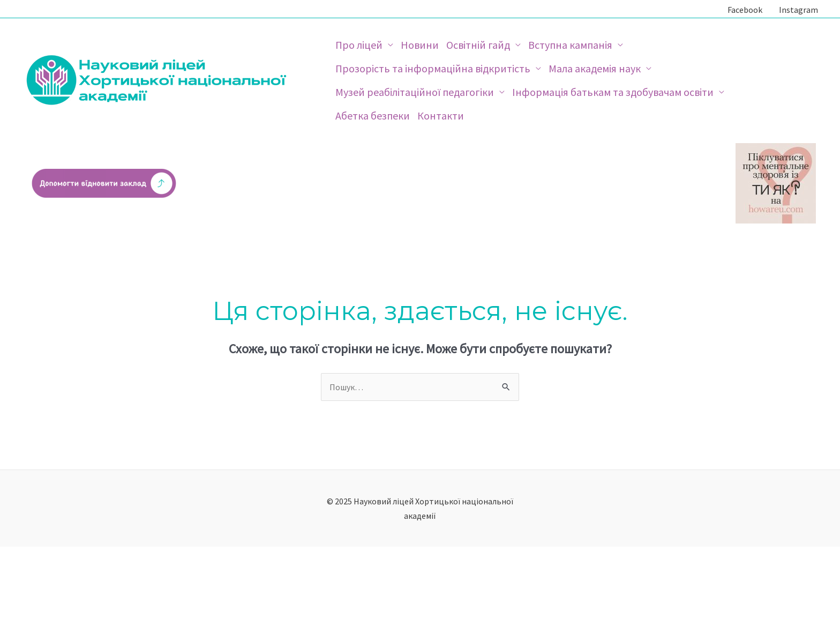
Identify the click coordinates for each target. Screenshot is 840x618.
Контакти (441, 116)
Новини (420, 45)
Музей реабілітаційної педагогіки (415, 92)
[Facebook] (743, 10)
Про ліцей (359, 45)
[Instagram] (797, 10)
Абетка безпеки (373, 116)
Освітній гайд (478, 45)
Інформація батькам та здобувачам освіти (613, 92)
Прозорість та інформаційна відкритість (433, 68)
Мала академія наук (595, 68)
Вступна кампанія (570, 45)
